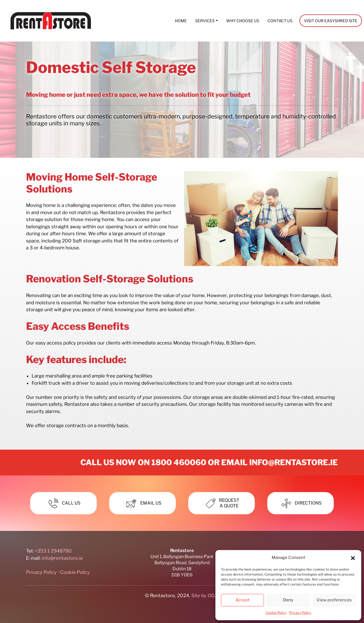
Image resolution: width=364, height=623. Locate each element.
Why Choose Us (243, 21)
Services (205, 21)
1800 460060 (179, 462)
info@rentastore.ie (294, 462)
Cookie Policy (276, 613)
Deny (288, 600)
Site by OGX (205, 596)
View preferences (334, 600)
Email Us (142, 503)
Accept (243, 600)
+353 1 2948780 (53, 551)
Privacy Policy (300, 613)
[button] (353, 558)
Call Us (63, 503)
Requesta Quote (222, 503)
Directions (301, 503)
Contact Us (280, 21)
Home (181, 21)
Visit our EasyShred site (331, 21)
